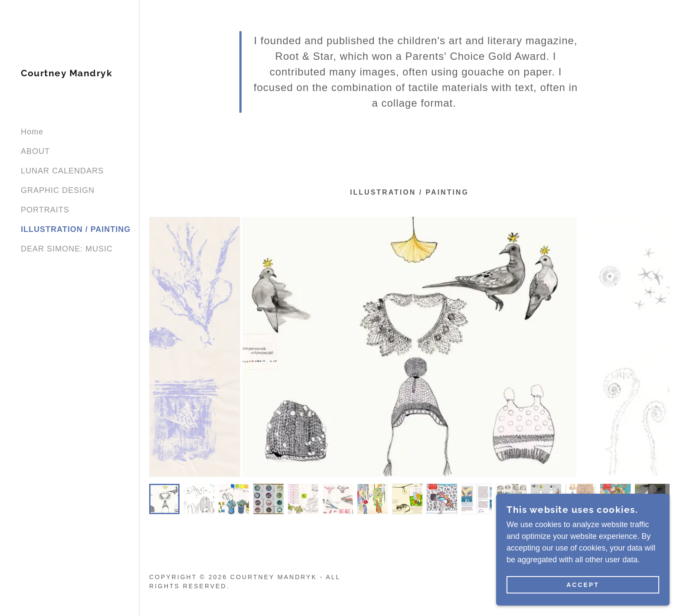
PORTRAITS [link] (45, 210)
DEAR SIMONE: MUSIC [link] (67, 249)
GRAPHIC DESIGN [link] (58, 190)
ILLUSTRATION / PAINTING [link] (76, 229)
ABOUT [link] (35, 151)
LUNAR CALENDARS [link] (62, 171)
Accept (583, 585)
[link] (67, 74)
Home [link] (32, 132)
